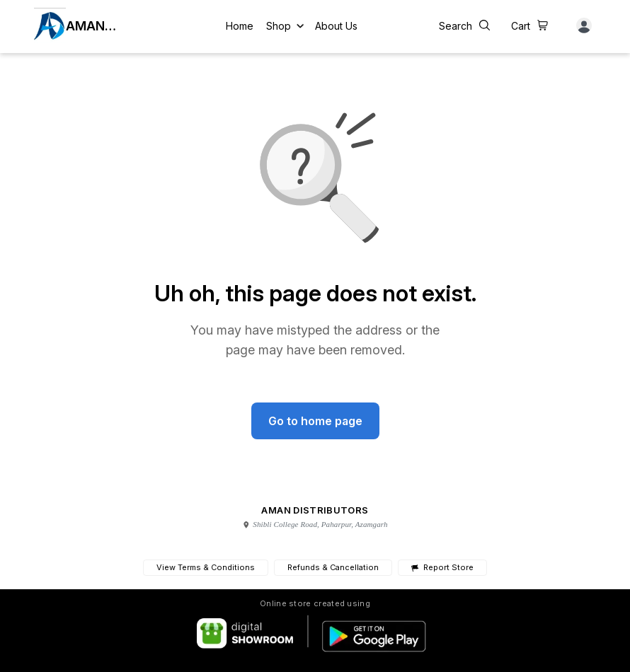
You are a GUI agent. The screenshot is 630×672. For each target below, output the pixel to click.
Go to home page (315, 421)
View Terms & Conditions (206, 567)
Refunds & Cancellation (333, 567)
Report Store (442, 568)
